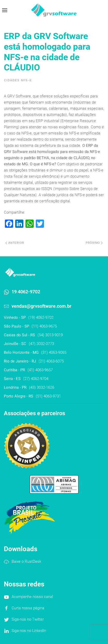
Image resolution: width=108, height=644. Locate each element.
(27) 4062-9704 (36, 379)
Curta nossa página (28, 608)
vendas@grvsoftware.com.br (42, 306)
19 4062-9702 (26, 292)
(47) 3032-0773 (41, 344)
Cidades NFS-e (18, 80)
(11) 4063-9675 (44, 326)
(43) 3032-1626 (42, 387)
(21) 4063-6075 (51, 361)
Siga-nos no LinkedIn (29, 631)
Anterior (15, 243)
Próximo (94, 243)
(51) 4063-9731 (48, 396)
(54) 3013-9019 (50, 335)
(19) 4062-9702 (41, 318)
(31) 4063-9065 (54, 352)
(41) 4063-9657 (40, 370)
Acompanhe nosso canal (32, 597)
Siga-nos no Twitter (28, 619)
